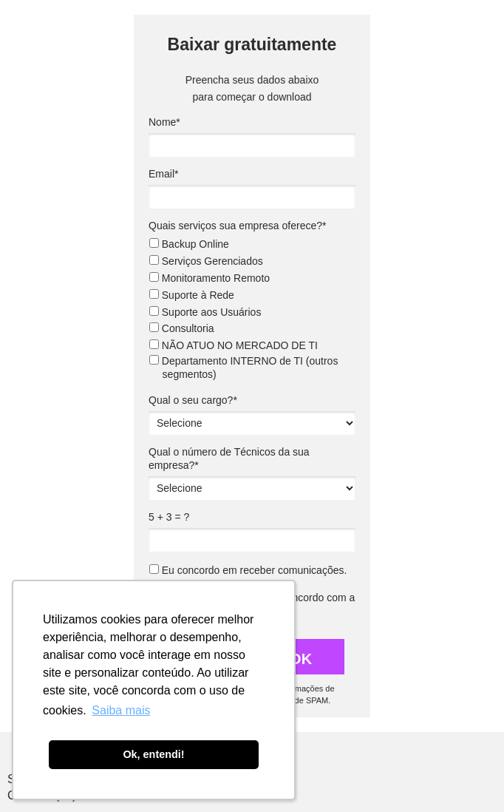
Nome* (164, 122)
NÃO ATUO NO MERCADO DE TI (234, 345)
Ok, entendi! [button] (153, 754)
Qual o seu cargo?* (193, 400)
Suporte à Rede (192, 295)
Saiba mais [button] (121, 710)
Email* (163, 174)
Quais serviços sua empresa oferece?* (237, 226)
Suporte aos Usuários (205, 312)
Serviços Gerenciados (206, 261)
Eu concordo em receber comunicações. (248, 570)
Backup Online (189, 244)
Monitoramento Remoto (210, 278)
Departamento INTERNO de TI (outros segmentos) (244, 368)
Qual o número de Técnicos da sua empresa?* (229, 459)
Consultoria (182, 328)
